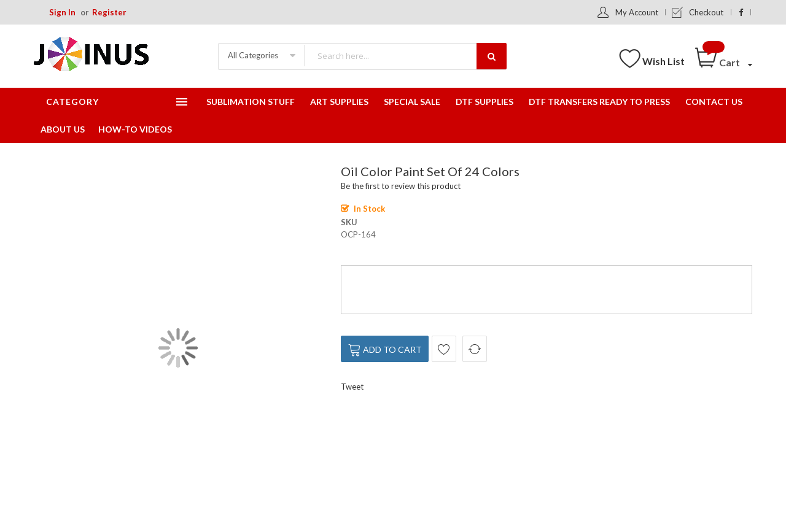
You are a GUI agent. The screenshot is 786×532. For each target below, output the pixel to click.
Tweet (352, 387)
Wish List (663, 61)
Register (109, 12)
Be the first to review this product (401, 186)
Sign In (62, 12)
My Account (637, 12)
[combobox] (405, 56)
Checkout (706, 12)
